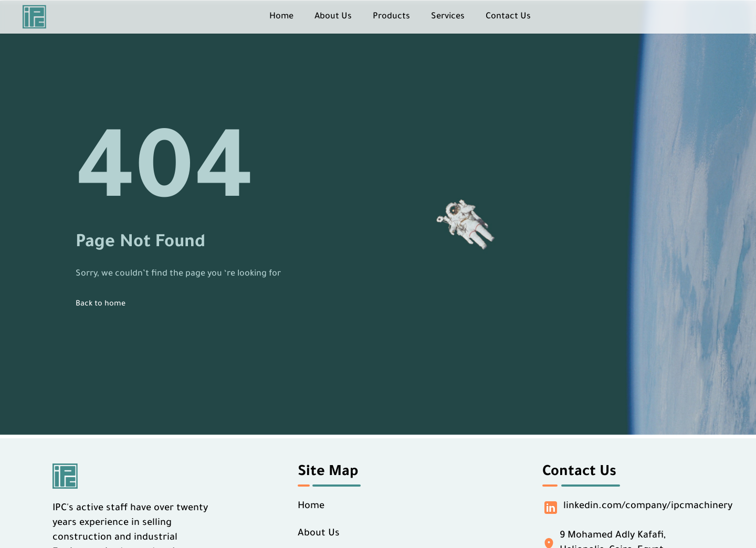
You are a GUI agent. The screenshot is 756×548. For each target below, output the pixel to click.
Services (448, 17)
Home (281, 17)
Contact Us (508, 17)
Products (391, 17)
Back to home (101, 304)
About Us (333, 17)
